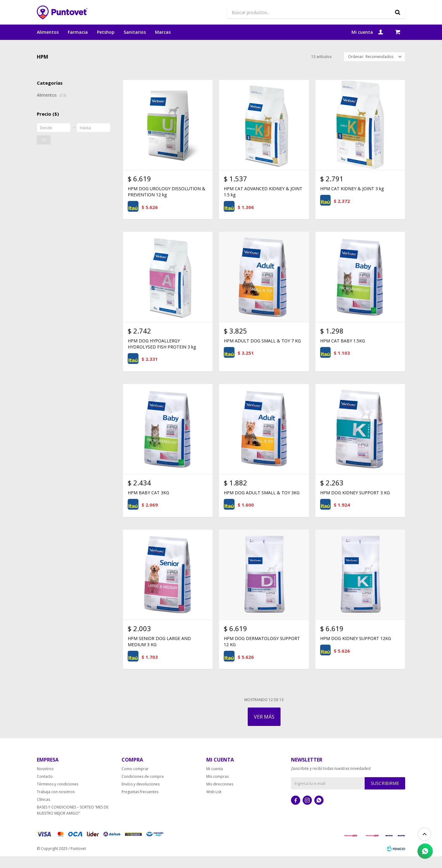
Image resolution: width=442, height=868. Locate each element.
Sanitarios (135, 32)
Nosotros (45, 780)
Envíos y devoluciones (141, 796)
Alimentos (48, 32)
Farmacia (78, 32)
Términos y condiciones (58, 796)
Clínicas (43, 811)
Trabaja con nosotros (56, 803)
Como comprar (135, 780)
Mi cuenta (215, 780)
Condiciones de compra (143, 788)
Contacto (45, 788)
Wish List (214, 803)
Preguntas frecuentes (140, 803)
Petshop (106, 32)
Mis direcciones (220, 796)
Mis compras (217, 788)
